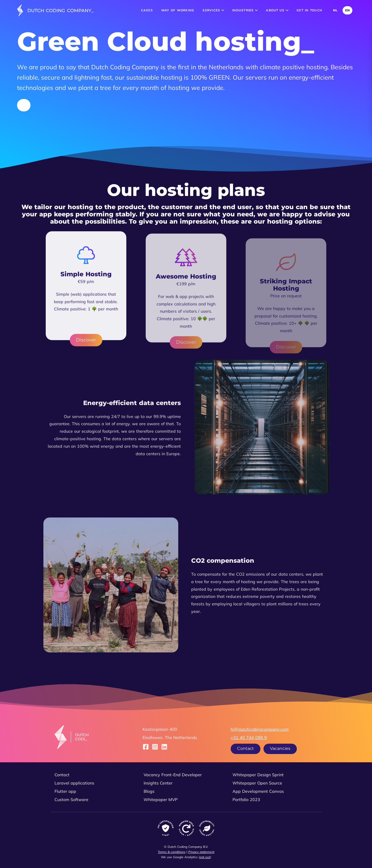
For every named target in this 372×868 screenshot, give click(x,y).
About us (277, 10)
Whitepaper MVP (161, 800)
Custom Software (71, 800)
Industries (245, 10)
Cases (147, 10)
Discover (86, 352)
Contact (246, 748)
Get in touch (309, 10)
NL (335, 10)
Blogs (149, 791)
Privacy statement (201, 852)
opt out (205, 857)
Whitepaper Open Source (257, 783)
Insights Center (158, 783)
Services (213, 10)
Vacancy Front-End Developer (173, 775)
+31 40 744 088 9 (249, 737)
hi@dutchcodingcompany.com (260, 729)
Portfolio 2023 (246, 800)
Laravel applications (74, 783)
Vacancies (280, 748)
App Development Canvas (258, 791)
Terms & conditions (172, 852)
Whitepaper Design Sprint (258, 775)
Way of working (178, 10)
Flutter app (65, 791)
